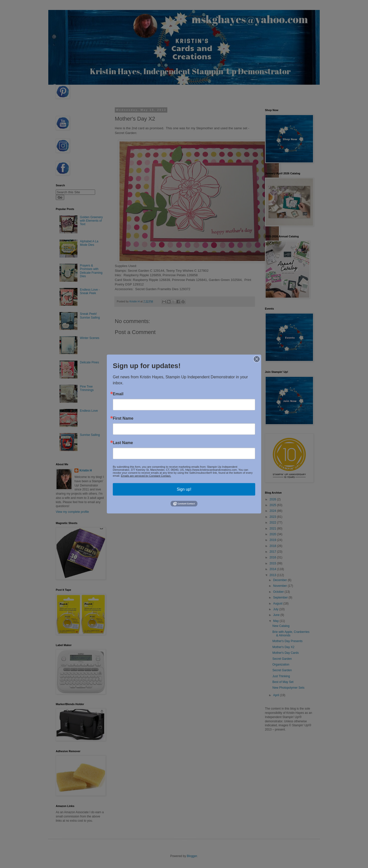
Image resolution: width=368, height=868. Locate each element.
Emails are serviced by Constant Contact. (146, 475)
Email (118, 394)
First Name (123, 418)
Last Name (123, 443)
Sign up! (184, 489)
